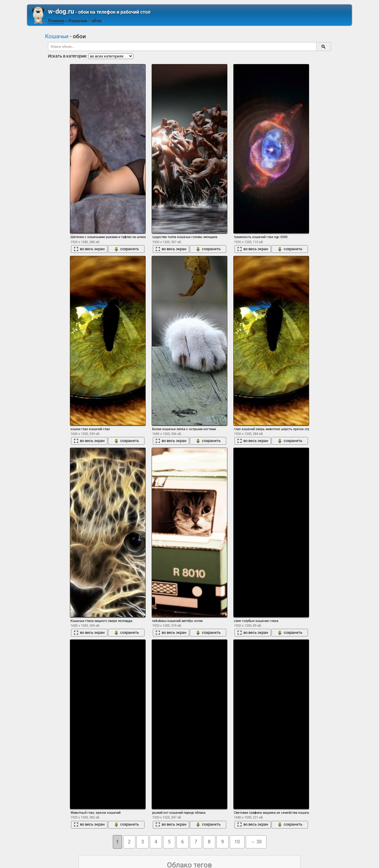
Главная (56, 21)
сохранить (126, 249)
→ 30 (256, 842)
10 (237, 842)
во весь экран (89, 249)
